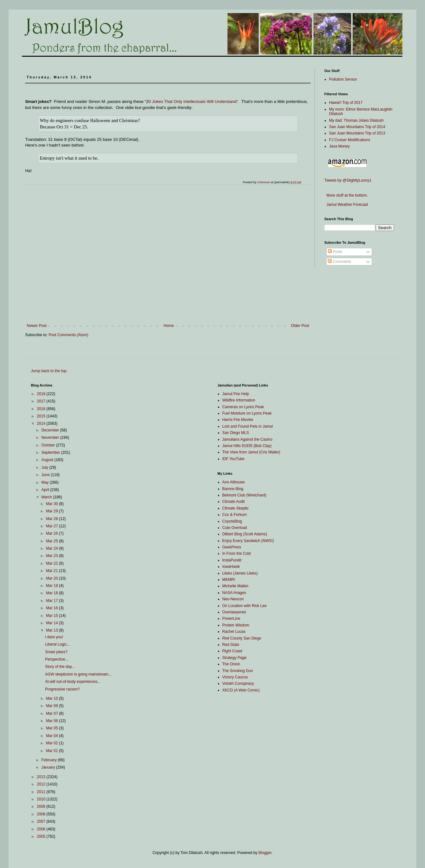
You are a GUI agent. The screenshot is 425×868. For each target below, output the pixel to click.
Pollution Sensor (343, 79)
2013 (42, 777)
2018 (42, 394)
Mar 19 (52, 586)
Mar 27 (52, 526)
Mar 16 (52, 608)
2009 (42, 807)
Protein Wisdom (236, 625)
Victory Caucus (235, 677)
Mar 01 (52, 751)
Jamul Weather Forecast (346, 205)
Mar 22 (52, 563)
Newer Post (37, 326)
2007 (42, 821)
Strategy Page (234, 658)
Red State (231, 645)
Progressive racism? (62, 689)
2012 (42, 784)
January (49, 767)
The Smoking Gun (238, 671)
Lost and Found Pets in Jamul (248, 426)
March (47, 497)
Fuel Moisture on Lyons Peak (247, 413)
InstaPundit (232, 560)
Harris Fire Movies (238, 420)
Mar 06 (52, 721)
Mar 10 (52, 698)
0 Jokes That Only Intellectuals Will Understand (192, 101)
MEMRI (229, 580)
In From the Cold (237, 553)
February (50, 760)
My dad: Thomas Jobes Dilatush (356, 120)
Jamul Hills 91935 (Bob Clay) (247, 446)
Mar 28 (52, 519)
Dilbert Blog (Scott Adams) (245, 534)
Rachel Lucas (234, 632)
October (49, 445)
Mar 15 (52, 616)
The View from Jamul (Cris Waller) (251, 452)
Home (169, 326)
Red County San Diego (242, 638)
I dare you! (54, 637)
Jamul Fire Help (236, 394)
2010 (42, 799)
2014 (42, 423)
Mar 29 (52, 511)
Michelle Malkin (235, 586)
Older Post (300, 326)
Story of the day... (60, 667)
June (46, 475)
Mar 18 (52, 593)
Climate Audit (234, 502)
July (45, 467)
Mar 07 (52, 713)
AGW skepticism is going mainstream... (78, 674)
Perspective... (57, 659)
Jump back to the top (49, 371)
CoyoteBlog (232, 521)
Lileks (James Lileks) (240, 573)
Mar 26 (52, 533)
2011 (42, 792)
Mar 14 (52, 623)
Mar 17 (52, 601)
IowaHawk (231, 567)
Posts (335, 252)
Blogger (265, 853)
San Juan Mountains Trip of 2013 (357, 133)
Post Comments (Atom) (68, 335)
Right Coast (232, 651)
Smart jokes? (56, 652)
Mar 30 (52, 504)
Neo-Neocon (233, 599)
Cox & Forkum (235, 515)
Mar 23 (52, 556)
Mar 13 (52, 630)
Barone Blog (233, 489)
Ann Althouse (234, 482)
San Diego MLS (236, 433)
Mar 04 (52, 736)
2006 (42, 829)
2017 (42, 401)
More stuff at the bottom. (346, 195)
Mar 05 (52, 728)
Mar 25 (52, 541)
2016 (42, 409)
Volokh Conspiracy (238, 684)
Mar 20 (52, 578)
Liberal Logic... (57, 644)
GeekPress (232, 547)
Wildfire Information (239, 400)
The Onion (231, 664)
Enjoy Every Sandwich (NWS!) (248, 541)
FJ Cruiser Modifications (350, 140)
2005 (42, 836)
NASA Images (234, 593)
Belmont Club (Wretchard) (245, 495)
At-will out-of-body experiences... (73, 682)
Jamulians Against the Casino (247, 439)
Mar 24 (52, 548)
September (51, 452)
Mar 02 (52, 743)
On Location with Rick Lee (245, 606)
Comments (339, 262)
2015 (42, 416)
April (46, 490)
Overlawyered (234, 612)
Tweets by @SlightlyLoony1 (348, 180)
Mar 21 (52, 571)
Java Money (339, 146)
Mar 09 (52, 706)
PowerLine (231, 618)
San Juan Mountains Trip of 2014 (357, 127)
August (48, 460)
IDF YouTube (234, 459)
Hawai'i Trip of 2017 (346, 103)
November (51, 438)
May (46, 482)
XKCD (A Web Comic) (241, 690)
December (51, 430)
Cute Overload (235, 528)
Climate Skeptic (236, 508)
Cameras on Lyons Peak (243, 407)
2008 (42, 814)
